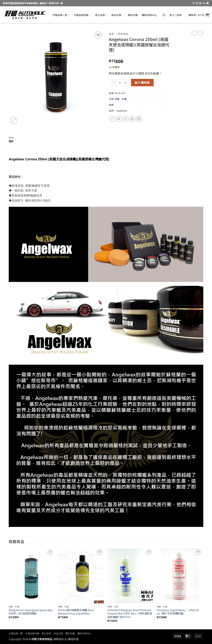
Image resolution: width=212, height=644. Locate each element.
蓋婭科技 (73, 639)
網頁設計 (59, 639)
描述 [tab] (11, 141)
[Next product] (194, 33)
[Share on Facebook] (112, 119)
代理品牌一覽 (61, 15)
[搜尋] (164, 15)
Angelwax (122, 111)
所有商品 (123, 34)
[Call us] (204, 3)
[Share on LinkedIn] (139, 119)
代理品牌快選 (82, 15)
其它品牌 (101, 15)
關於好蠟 (133, 15)
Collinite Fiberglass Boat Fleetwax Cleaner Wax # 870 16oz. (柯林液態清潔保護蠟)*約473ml (130, 614)
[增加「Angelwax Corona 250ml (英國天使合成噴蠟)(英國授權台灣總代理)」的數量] (126, 83)
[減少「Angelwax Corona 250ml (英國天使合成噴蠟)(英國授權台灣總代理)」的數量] (114, 83)
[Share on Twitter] (119, 119)
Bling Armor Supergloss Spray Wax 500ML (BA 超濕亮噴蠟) (31, 612)
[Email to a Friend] (126, 119)
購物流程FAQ (149, 15)
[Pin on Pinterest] (132, 119)
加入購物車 (142, 82)
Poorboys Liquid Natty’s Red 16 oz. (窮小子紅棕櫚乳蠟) (178, 612)
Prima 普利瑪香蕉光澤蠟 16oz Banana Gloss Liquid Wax (76, 612)
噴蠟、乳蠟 (121, 99)
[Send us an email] (200, 3)
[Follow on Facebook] (193, 3)
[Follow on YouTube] (207, 3)
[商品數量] (120, 83)
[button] (175, 15)
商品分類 (117, 15)
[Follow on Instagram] (197, 3)
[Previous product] (201, 33)
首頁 (111, 34)
